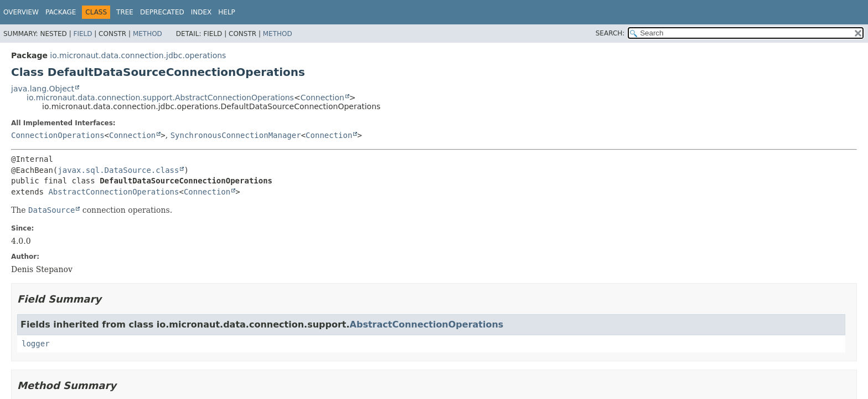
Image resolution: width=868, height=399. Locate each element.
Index (201, 12)
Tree (125, 12)
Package (61, 12)
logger (36, 344)
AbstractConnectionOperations (113, 192)
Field (82, 34)
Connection (322, 98)
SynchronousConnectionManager (236, 135)
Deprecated (162, 12)
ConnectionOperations (58, 135)
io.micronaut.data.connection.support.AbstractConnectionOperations (160, 98)
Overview (21, 12)
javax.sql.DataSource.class (118, 170)
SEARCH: (610, 33)
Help (227, 12)
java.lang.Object (43, 89)
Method (148, 34)
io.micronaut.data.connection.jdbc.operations (138, 55)
